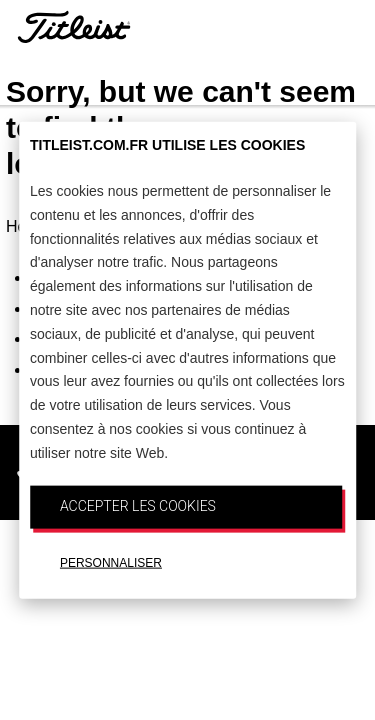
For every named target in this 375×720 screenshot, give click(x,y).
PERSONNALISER (111, 563)
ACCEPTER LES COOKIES (138, 505)
